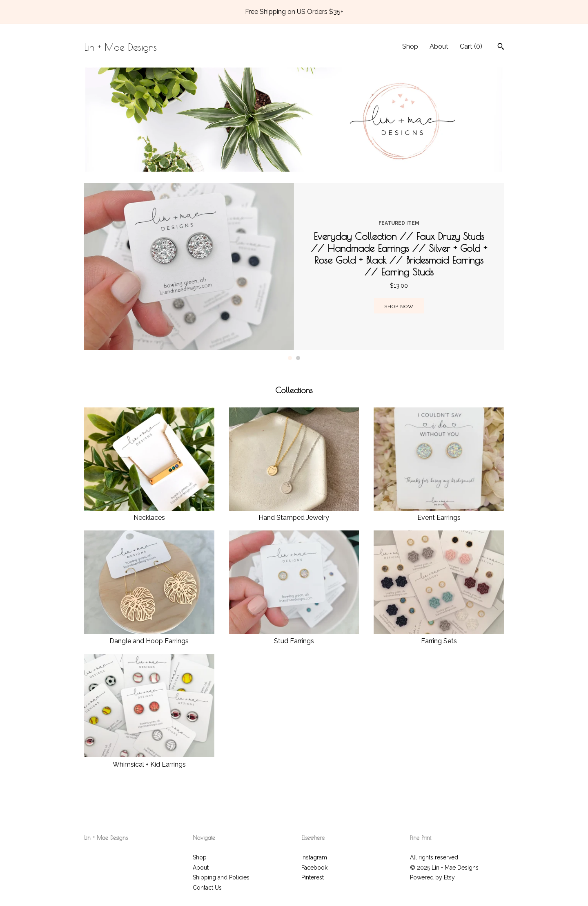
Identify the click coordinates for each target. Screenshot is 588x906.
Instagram (314, 857)
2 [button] (298, 358)
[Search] (501, 47)
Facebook (314, 868)
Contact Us (207, 888)
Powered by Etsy (432, 877)
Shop (410, 46)
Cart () (471, 46)
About (439, 46)
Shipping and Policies (221, 877)
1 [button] (290, 358)
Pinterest (313, 877)
